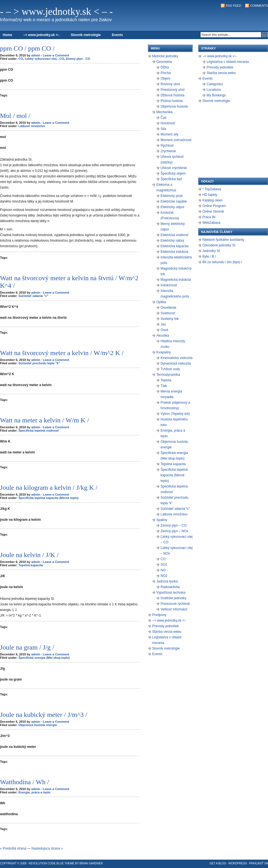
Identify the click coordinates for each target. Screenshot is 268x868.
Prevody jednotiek (165, 626)
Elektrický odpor (172, 207)
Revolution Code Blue (46, 863)
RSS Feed (234, 6)
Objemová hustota (174, 106)
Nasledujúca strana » (47, 848)
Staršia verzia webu (167, 632)
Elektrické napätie (174, 201)
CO (21, 59)
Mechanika (164, 112)
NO (163, 570)
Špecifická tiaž (171, 179)
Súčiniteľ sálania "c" (33, 296)
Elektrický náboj (172, 241)
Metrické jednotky (165, 56)
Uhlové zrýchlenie (174, 168)
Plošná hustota (172, 101)
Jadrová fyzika (167, 581)
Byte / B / (209, 256)
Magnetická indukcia (176, 280)
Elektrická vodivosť (175, 235)
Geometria (164, 62)
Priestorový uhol (173, 90)
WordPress (238, 863)
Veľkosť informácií (174, 609)
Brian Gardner (91, 863)
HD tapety (210, 195)
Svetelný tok (170, 319)
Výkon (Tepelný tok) (175, 414)
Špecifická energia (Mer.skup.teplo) (44, 658)
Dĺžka (165, 67)
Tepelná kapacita (31, 565)
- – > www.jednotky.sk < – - (56, 11)
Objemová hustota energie (38, 725)
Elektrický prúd (172, 196)
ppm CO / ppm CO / (27, 48)
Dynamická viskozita (176, 363)
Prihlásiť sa (259, 863)
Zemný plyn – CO (174, 525)
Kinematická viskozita (177, 358)
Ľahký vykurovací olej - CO (45, 59)
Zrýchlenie (168, 151)
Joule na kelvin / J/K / (29, 555)
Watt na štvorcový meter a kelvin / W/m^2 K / (62, 353)
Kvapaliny (164, 352)
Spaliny (162, 520)
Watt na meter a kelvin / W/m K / (45, 420)
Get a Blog (218, 863)
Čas (163, 118)
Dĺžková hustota (172, 95)
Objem (165, 79)
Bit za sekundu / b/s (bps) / (222, 262)
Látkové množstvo (32, 126)
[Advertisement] (203, 18)
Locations (214, 90)
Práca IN (209, 217)
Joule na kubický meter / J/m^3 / (44, 715)
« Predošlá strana (13, 848)
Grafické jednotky (174, 598)
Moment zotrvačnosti (176, 140)
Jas (163, 324)
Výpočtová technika (171, 593)
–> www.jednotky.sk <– (41, 35)
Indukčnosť (169, 285)
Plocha (166, 73)
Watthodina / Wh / (25, 782)
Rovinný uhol (170, 84)
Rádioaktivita (170, 587)
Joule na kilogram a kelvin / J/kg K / (49, 487)
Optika (161, 302)
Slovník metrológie (86, 35)
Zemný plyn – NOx (174, 531)
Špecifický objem (173, 173)
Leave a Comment (56, 55)
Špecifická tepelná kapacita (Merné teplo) (48, 498)
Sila (163, 129)
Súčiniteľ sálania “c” (175, 509)
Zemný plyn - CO (78, 59)
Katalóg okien (213, 200)
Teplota (166, 380)
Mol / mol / (15, 116)
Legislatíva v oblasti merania (228, 62)
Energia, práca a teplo (34, 792)
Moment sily (169, 134)
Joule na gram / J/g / (27, 647)
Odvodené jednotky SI (219, 245)
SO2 (164, 565)
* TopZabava (212, 189)
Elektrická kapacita (174, 246)
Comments (259, 6)
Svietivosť (168, 313)
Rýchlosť (167, 146)
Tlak (164, 386)
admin (36, 55)
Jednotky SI (211, 251)
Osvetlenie (168, 308)
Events (117, 35)
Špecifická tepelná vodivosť (39, 431)
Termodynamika (168, 375)
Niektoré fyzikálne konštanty (223, 240)
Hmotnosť (168, 123)
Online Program (214, 206)
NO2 (164, 576)
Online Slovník (213, 211)
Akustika (163, 336)
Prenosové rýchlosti (175, 604)
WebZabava (211, 223)
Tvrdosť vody (170, 369)
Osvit (164, 330)
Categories (215, 84)
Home (7, 35)
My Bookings (216, 95)
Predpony (159, 615)
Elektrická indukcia (174, 252)
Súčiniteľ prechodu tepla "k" (39, 363)
